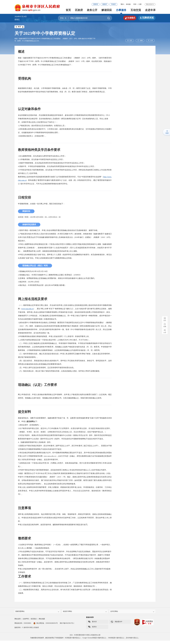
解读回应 (107, 10)
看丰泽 (92, 623)
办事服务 (121, 10)
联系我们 (34, 620)
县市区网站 (133, 612)
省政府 (105, 4)
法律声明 (26, 620)
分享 (150, 41)
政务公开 (92, 10)
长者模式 (128, 18)
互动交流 (136, 10)
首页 (68, 10)
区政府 (79, 10)
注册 (140, 4)
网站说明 (18, 620)
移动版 (128, 4)
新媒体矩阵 (90, 618)
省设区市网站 (85, 612)
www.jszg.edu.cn (27, 309)
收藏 (140, 41)
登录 (135, 4)
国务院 (96, 4)
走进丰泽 (150, 10)
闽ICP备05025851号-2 (67, 624)
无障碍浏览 (147, 18)
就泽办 (92, 628)
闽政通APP (116, 623)
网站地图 (42, 620)
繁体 (122, 4)
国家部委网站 (38, 612)
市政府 (113, 4)
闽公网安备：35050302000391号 (46, 624)
